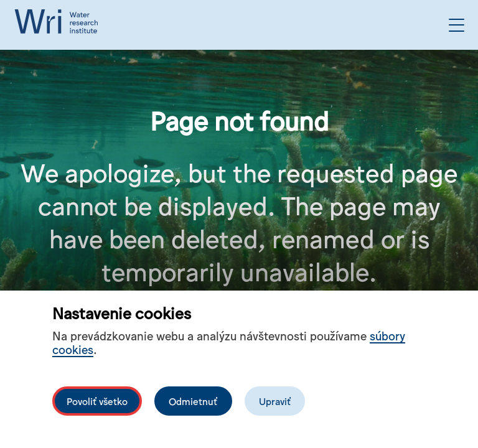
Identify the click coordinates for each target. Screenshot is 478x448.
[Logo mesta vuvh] (59, 25)
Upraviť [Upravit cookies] (275, 401)
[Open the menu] (457, 25)
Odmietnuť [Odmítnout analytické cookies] (193, 401)
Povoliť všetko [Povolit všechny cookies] (97, 401)
